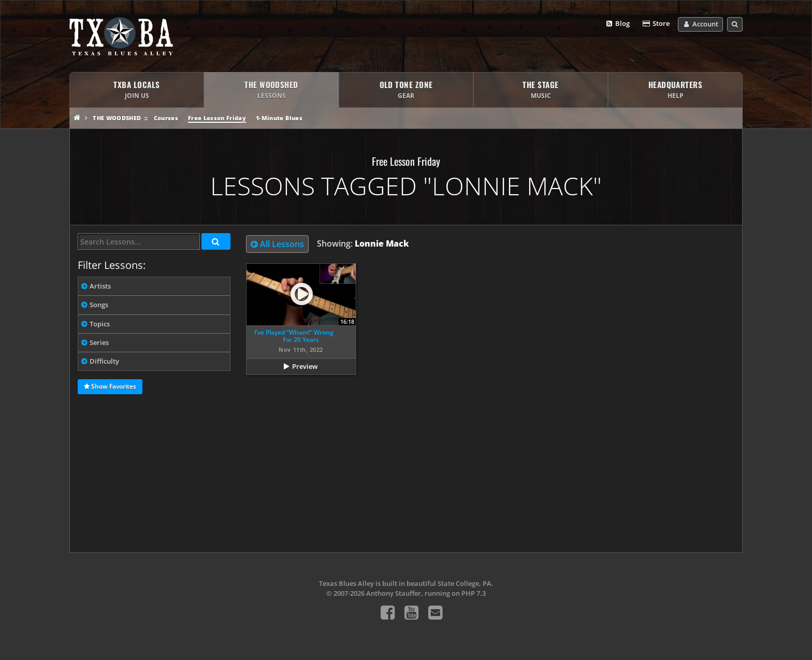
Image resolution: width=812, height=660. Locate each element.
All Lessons (277, 244)
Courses (166, 118)
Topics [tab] (100, 324)
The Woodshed (117, 118)
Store (656, 24)
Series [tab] (99, 342)
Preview (305, 366)
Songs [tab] (99, 305)
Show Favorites (110, 387)
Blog (618, 24)
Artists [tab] (100, 286)
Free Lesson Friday (217, 118)
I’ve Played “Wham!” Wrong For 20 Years (294, 336)
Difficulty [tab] (104, 361)
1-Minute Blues (279, 118)
